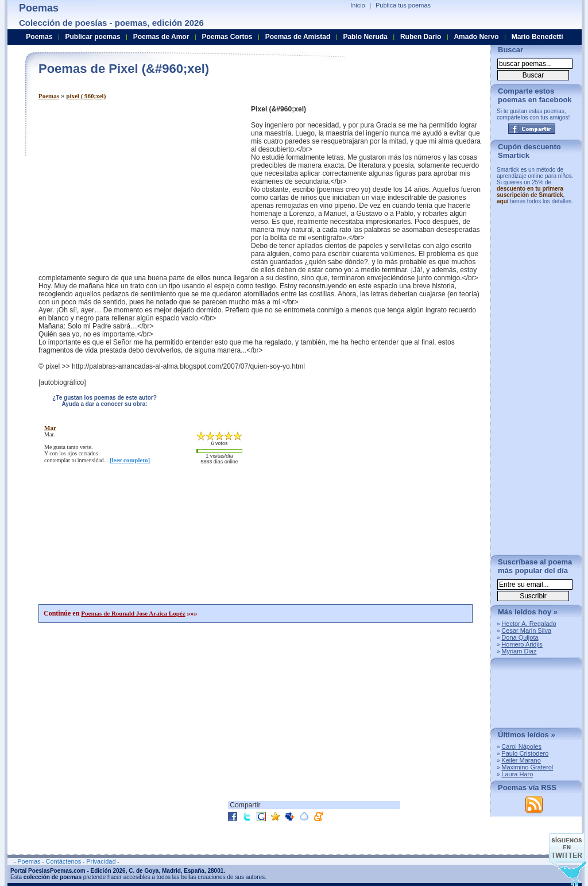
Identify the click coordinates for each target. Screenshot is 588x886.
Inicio (358, 5)
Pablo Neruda (365, 37)
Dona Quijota (520, 637)
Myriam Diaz (519, 651)
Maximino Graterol (527, 767)
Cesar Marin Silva (526, 630)
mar (50, 428)
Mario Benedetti (537, 37)
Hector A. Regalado (529, 624)
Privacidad (101, 861)
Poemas (49, 96)
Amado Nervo (476, 37)
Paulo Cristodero (525, 753)
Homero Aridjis (522, 644)
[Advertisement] (135, 185)
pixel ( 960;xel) (86, 96)
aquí (503, 201)
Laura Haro (517, 774)
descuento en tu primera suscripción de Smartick (530, 192)
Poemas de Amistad (298, 37)
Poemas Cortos (227, 37)
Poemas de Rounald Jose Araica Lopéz (133, 613)
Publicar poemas (93, 37)
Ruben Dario (421, 37)
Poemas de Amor (161, 37)
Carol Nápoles (521, 746)
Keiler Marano (521, 760)
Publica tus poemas (403, 5)
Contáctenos (63, 861)
